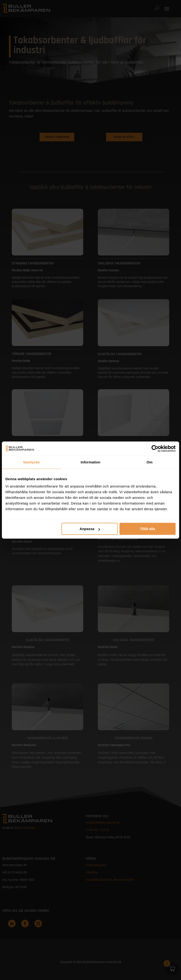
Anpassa (90, 529)
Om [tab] (150, 462)
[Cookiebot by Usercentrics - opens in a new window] (155, 449)
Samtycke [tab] (31, 462)
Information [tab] (90, 462)
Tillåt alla (148, 529)
